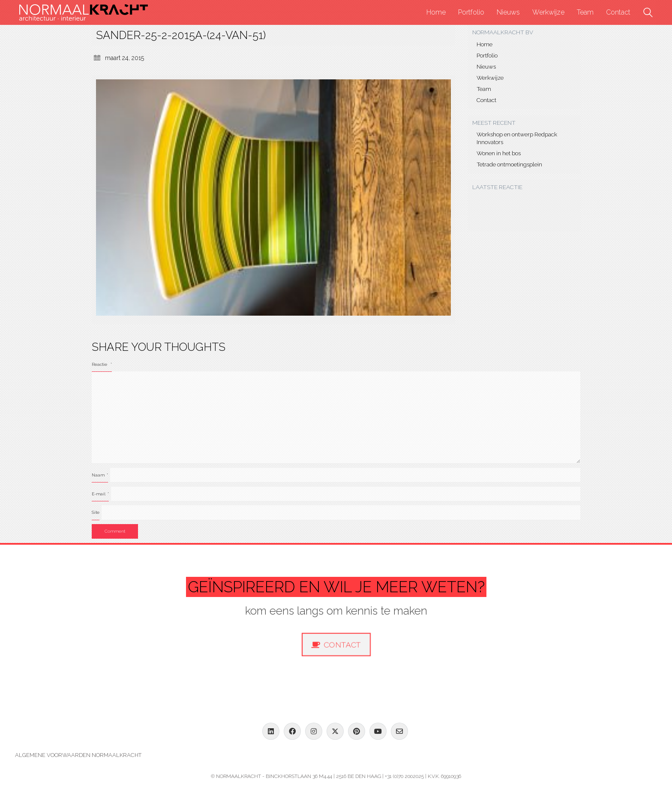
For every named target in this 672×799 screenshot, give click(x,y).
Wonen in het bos (499, 153)
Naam (100, 475)
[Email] (399, 731)
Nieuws (486, 66)
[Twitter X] (335, 731)
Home (484, 44)
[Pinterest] (357, 731)
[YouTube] (378, 731)
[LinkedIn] (271, 731)
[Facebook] (292, 731)
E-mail (100, 494)
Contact (486, 100)
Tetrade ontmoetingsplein (509, 164)
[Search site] (648, 14)
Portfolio (487, 55)
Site (96, 512)
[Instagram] (314, 731)
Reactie (102, 364)
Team (484, 89)
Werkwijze (490, 78)
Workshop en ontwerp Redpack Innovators (517, 138)
